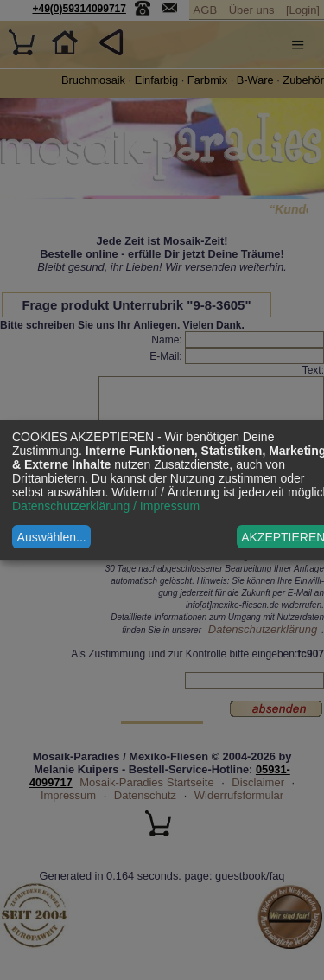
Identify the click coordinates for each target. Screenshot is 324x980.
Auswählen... (52, 537)
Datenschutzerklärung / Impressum (106, 506)
